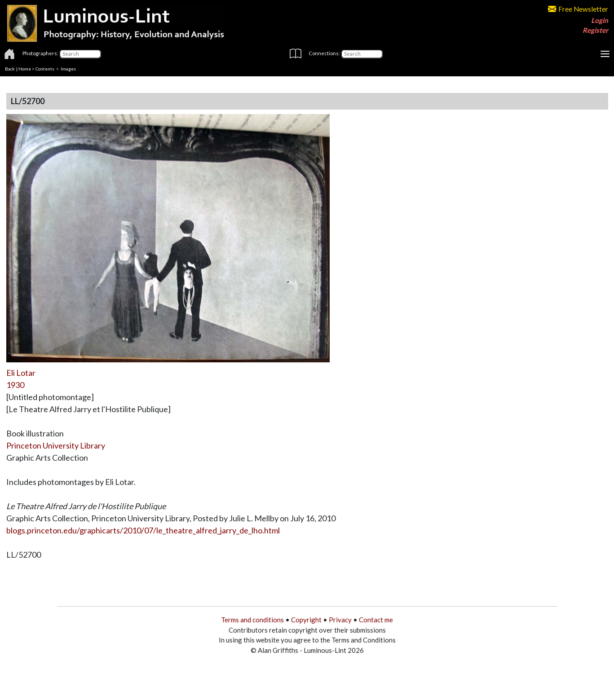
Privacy (340, 620)
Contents (45, 69)
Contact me (376, 620)
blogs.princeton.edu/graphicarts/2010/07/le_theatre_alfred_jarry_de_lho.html (143, 530)
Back (10, 69)
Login (600, 20)
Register (595, 30)
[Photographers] (80, 54)
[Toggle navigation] (605, 54)
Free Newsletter (578, 9)
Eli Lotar (21, 373)
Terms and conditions (252, 620)
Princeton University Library (56, 445)
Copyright (306, 620)
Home (25, 69)
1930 (15, 385)
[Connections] (362, 54)
